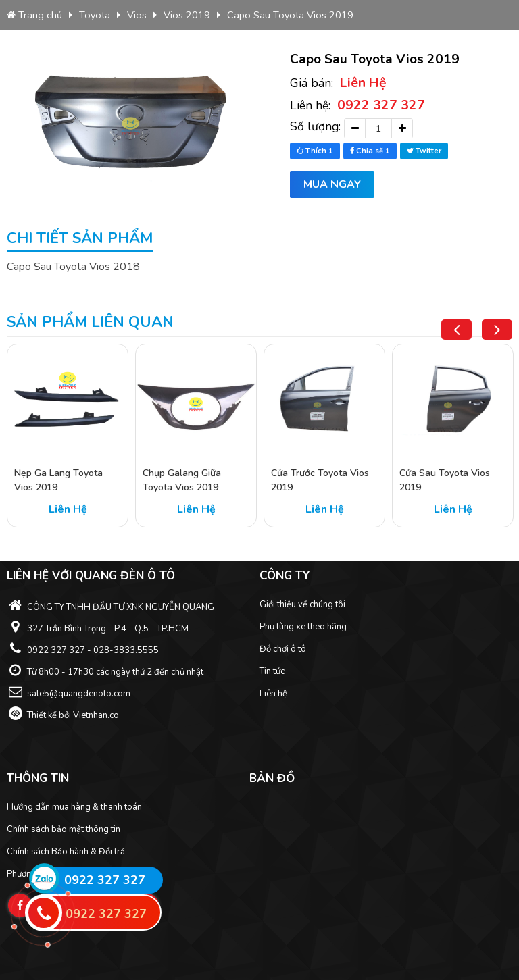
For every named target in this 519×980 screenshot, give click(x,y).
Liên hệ (273, 694)
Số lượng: (315, 126)
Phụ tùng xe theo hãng (303, 627)
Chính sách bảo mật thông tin (64, 829)
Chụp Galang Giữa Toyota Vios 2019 (182, 480)
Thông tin (38, 778)
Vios (137, 15)
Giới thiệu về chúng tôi (302, 604)
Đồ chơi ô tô (283, 649)
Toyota (95, 15)
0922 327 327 (105, 880)
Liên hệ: (357, 105)
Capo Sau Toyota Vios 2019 (290, 15)
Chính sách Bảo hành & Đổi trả (66, 852)
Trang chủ (34, 15)
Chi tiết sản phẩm (80, 238)
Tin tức (272, 671)
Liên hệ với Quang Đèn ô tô (91, 576)
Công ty (285, 576)
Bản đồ (272, 778)
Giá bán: (338, 83)
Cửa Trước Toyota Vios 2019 (320, 480)
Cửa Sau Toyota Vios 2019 (445, 480)
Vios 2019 (187, 15)
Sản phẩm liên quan (90, 322)
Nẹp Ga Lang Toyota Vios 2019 (58, 480)
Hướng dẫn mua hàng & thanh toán (74, 807)
